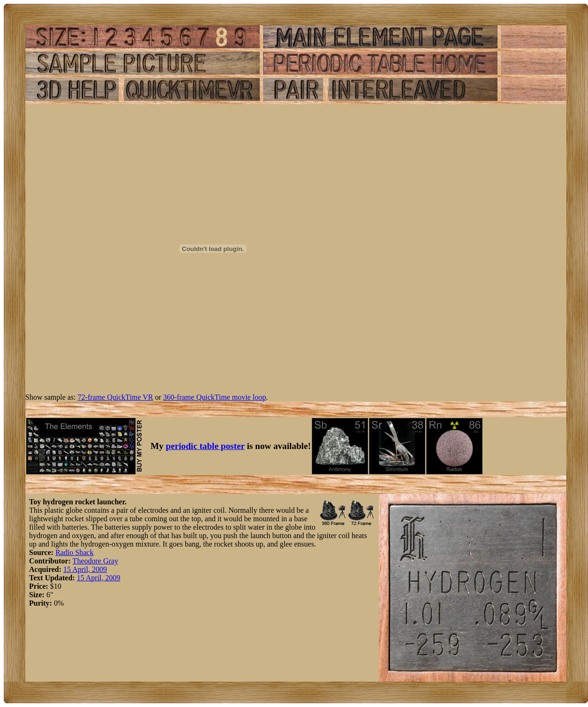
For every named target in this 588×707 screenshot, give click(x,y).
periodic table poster (205, 446)
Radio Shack (74, 552)
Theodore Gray (95, 561)
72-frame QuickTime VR (116, 397)
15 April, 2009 (85, 569)
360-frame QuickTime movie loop (215, 397)
